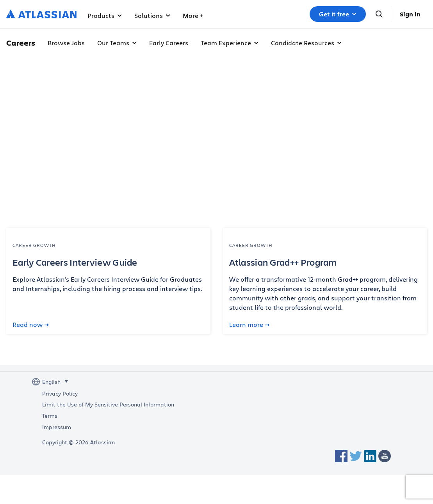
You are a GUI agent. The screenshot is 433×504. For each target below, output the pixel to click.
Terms (50, 416)
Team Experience (230, 43)
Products (105, 15)
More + (256, 15)
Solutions (152, 15)
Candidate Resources (306, 43)
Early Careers (169, 43)
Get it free (338, 14)
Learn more (249, 325)
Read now (31, 325)
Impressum (57, 427)
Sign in (410, 14)
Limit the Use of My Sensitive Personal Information (108, 405)
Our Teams (117, 43)
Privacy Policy (60, 394)
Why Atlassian (208, 15)
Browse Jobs (66, 43)
